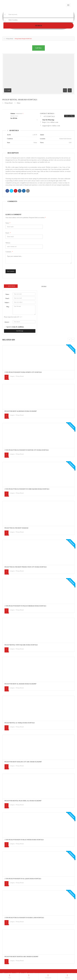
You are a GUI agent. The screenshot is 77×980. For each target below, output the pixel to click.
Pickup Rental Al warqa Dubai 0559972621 (20, 723)
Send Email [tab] (11, 286)
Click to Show (69, 116)
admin (13, 114)
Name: (8, 223)
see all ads (14, 118)
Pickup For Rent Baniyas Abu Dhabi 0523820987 (21, 957)
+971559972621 (49, 116)
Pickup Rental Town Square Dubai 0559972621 (21, 645)
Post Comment (11, 271)
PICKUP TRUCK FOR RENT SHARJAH (16, 528)
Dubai (19, 103)
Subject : (7, 303)
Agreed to (15, 327)
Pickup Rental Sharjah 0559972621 (20, 100)
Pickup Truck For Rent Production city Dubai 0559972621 (26, 567)
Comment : (9, 252)
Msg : (8, 307)
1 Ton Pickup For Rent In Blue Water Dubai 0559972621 (24, 840)
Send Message (20, 331)
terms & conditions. (18, 327)
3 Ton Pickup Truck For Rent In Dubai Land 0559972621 (24, 918)
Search (39, 26)
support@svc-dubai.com (51, 126)
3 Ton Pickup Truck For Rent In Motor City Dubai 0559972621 (27, 450)
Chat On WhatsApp (48, 120)
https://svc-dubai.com (50, 122)
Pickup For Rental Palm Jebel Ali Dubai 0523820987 (23, 801)
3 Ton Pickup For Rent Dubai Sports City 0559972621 (23, 372)
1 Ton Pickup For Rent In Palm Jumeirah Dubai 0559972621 (25, 606)
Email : (8, 233)
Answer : (7, 322)
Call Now (38, 48)
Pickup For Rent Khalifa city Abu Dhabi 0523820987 (23, 762)
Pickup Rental (10, 39)
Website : (8, 243)
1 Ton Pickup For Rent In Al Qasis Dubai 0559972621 (23, 879)
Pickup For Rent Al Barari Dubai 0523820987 (20, 684)
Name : (8, 294)
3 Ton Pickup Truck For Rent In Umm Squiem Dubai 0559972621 (27, 489)
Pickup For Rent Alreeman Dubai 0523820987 (21, 411)
